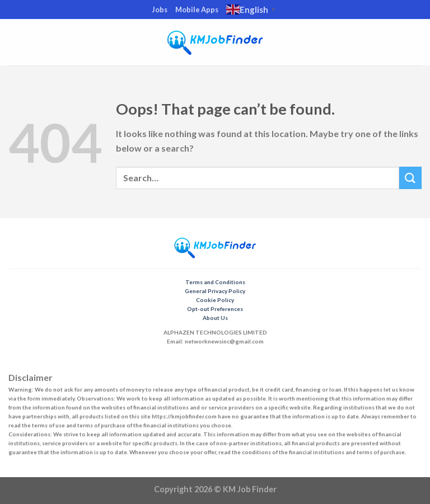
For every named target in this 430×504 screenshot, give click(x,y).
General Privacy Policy (215, 291)
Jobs (160, 10)
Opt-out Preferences (215, 309)
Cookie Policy (215, 300)
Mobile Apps (197, 10)
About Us (215, 318)
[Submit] (410, 178)
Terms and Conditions (215, 282)
